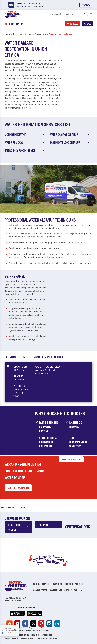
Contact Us (57, 584)
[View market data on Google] (8, 366)
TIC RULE (53, 638)
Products (68, 584)
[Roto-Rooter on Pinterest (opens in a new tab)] (41, 623)
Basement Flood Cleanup (70, 142)
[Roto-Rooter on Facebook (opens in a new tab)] (25, 623)
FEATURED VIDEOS (19, 527)
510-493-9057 (20, 380)
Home (7, 34)
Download (86, 5)
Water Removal (25, 142)
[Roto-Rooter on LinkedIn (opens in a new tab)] (57, 623)
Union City (41, 34)
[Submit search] (85, 14)
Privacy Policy (11, 638)
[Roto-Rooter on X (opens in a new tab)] (33, 623)
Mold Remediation (25, 134)
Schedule (72, 24)
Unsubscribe (48, 635)
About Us (79, 584)
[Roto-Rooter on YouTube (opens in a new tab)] (17, 623)
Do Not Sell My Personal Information (22, 635)
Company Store (40, 590)
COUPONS (49, 525)
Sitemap (68, 590)
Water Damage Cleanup (70, 134)
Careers (78, 590)
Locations (17, 34)
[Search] (67, 14)
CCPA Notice (41, 638)
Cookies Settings (8, 633)
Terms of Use (27, 638)
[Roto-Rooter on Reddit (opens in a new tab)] (9, 623)
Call (87, 24)
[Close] (15, 630)
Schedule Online (18, 488)
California (29, 34)
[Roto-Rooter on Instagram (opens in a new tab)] (49, 623)
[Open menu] (91, 14)
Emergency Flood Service (25, 150)
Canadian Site (56, 590)
